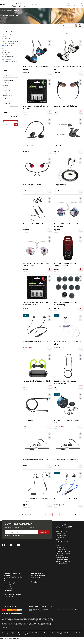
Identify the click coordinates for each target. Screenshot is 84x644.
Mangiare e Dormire (62, 563)
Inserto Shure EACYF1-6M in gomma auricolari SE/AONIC (36, 304)
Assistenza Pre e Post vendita (13, 577)
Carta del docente (9, 587)
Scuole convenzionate (63, 561)
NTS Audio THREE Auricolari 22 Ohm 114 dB (36, 68)
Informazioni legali (9, 583)
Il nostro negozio (61, 538)
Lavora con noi (8, 597)
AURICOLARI (17, 10)
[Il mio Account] (76, 4)
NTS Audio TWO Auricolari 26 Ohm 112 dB (67, 68)
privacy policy (21, 535)
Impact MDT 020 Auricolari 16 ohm (66, 106)
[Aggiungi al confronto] (49, 45)
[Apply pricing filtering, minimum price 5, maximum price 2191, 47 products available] (16, 124)
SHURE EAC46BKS (30, 420)
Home (3, 10)
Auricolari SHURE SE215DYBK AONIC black (67, 421)
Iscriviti (44, 532)
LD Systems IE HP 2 (30, 145)
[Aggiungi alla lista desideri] (49, 41)
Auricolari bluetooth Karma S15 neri (36, 342)
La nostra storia (61, 536)
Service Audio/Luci (62, 557)
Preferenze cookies (12, 635)
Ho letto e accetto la (16, 535)
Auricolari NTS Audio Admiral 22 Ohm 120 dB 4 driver (36, 264)
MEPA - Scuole (61, 547)
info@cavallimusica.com (38, 575)
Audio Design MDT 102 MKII (33, 185)
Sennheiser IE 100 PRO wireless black (36, 224)
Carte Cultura (8, 589)
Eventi (58, 540)
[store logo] (18, 5)
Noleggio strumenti (62, 559)
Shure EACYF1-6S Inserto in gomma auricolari (36, 107)
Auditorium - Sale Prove (63, 551)
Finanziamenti (8, 591)
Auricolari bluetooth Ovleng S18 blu (67, 499)
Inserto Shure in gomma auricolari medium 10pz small (66, 264)
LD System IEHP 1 (60, 185)
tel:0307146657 (36, 577)
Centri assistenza (61, 555)
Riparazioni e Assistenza (63, 553)
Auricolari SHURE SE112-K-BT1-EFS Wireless (35, 500)
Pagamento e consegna (11, 579)
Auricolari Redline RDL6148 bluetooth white (68, 343)
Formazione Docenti (62, 549)
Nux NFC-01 (58, 145)
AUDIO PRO (9, 10)
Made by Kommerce (25, 635)
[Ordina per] (70, 34)
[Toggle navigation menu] (1, 4)
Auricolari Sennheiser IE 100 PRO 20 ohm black (67, 461)
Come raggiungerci (62, 542)
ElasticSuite (16, 638)
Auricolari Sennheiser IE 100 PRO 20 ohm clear (36, 461)
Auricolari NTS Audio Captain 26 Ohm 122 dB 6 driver (67, 225)
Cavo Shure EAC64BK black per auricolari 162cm (65, 382)
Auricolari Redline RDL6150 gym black (37, 381)
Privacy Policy (8, 585)
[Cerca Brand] (10, 76)
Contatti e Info (61, 534)
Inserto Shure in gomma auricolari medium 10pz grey (66, 304)
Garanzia (7, 581)
